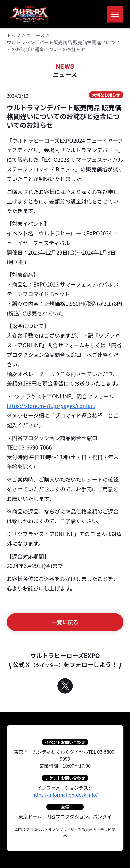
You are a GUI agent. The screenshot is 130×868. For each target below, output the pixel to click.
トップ (14, 35)
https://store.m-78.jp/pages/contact (51, 406)
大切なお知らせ (106, 95)
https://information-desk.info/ (65, 795)
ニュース (35, 35)
